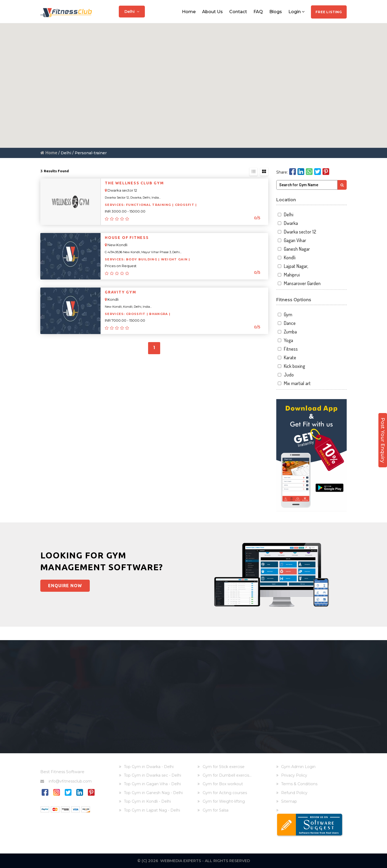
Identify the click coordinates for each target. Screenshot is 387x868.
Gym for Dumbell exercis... (227, 775)
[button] (200, 88)
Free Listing (329, 12)
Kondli (286, 258)
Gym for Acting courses (225, 793)
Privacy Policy (294, 775)
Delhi (132, 11)
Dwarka (287, 223)
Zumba (287, 332)
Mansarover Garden (299, 283)
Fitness (287, 349)
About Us (212, 11)
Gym (284, 315)
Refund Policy (294, 793)
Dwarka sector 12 (296, 232)
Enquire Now (65, 586)
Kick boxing (291, 366)
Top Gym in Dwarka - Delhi (149, 767)
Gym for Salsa (216, 810)
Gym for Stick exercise (224, 767)
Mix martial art (294, 383)
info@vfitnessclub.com (66, 781)
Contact (238, 11)
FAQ (258, 11)
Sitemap (289, 801)
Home (189, 11)
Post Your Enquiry (383, 438)
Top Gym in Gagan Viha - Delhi (152, 784)
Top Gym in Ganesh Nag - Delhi (153, 793)
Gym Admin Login (298, 767)
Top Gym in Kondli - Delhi (147, 801)
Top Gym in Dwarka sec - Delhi (153, 775)
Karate (286, 358)
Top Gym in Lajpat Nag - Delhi (152, 810)
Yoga (285, 340)
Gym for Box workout (223, 784)
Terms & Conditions (299, 784)
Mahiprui (288, 275)
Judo (285, 375)
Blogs (276, 11)
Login (296, 11)
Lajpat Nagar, (292, 266)
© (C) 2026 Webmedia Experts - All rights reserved (194, 861)
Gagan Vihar (291, 240)
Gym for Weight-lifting (224, 801)
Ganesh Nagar (293, 249)
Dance (286, 323)
